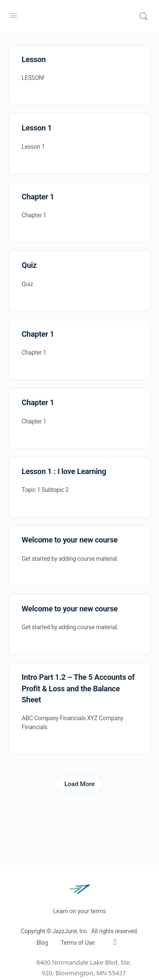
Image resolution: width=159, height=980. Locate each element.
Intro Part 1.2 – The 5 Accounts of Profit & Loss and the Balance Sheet (78, 688)
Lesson (34, 59)
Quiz (29, 265)
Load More (80, 784)
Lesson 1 (37, 128)
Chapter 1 (38, 197)
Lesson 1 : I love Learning (64, 471)
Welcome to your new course (70, 540)
